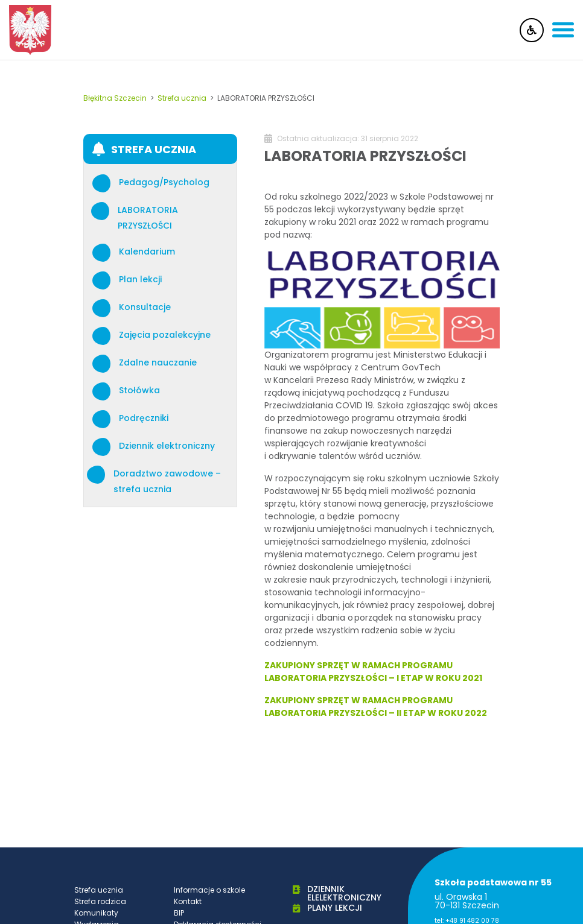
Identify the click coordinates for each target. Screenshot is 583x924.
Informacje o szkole (209, 890)
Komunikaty (96, 913)
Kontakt (188, 901)
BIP (179, 913)
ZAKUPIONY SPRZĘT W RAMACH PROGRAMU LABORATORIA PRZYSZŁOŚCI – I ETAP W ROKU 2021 (373, 672)
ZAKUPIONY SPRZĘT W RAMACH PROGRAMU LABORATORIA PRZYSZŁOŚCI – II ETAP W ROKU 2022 (376, 707)
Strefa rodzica (100, 901)
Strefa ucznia (99, 890)
